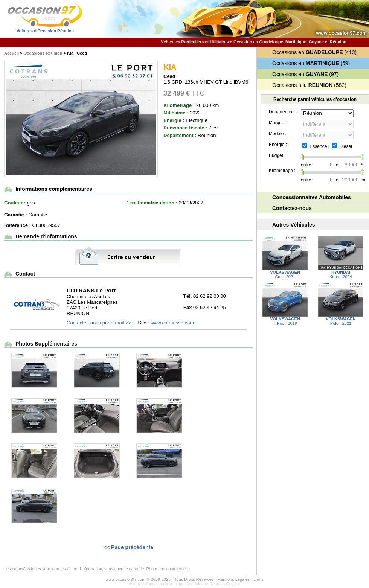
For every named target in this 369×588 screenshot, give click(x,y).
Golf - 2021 (285, 273)
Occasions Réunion (43, 53)
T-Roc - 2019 (285, 319)
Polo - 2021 (341, 319)
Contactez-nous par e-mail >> (99, 323)
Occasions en (308, 52)
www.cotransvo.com (172, 323)
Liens (258, 579)
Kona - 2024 (341, 273)
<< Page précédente (128, 547)
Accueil (11, 53)
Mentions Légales (233, 579)
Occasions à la (302, 85)
